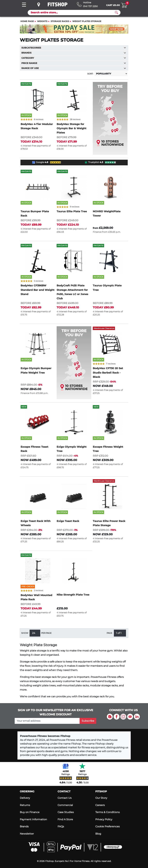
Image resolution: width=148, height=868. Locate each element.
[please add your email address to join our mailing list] (47, 721)
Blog (98, 834)
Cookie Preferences (108, 826)
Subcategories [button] (74, 48)
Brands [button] (74, 53)
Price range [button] (74, 63)
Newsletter (27, 834)
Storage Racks (60, 21)
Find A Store (65, 819)
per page (46, 633)
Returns (25, 805)
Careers (100, 805)
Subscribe (88, 721)
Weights (42, 21)
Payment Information (33, 819)
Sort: (90, 74)
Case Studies (66, 812)
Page (109, 633)
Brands (24, 826)
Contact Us (65, 798)
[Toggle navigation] (24, 5)
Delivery (25, 798)
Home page (27, 21)
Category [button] (74, 58)
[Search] (73, 13)
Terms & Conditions (108, 812)
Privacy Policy (104, 819)
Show (25, 633)
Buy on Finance (30, 812)
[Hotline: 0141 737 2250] (87, 4)
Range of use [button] (74, 68)
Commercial (65, 805)
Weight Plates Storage (87, 21)
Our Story (101, 798)
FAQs (61, 826)
